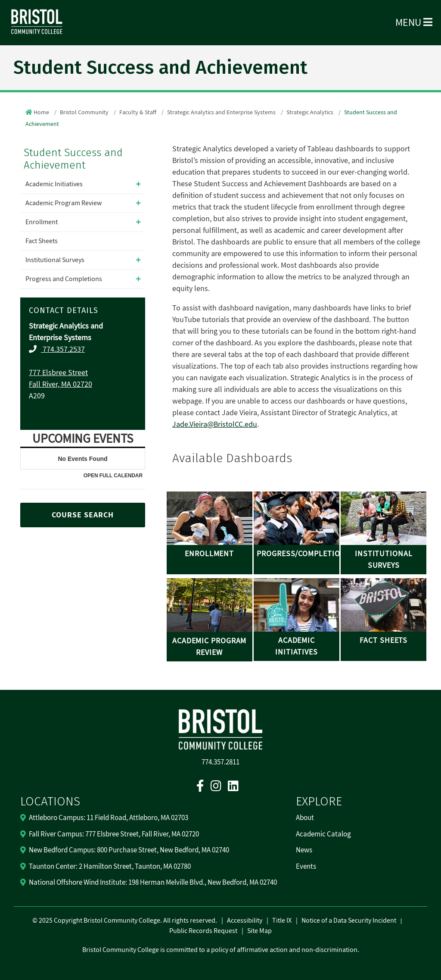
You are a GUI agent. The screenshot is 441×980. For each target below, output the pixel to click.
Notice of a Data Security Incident (349, 921)
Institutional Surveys (55, 260)
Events (306, 867)
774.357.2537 (63, 349)
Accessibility (245, 921)
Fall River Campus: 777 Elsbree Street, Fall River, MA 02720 (114, 834)
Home (41, 113)
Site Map (259, 931)
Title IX (282, 921)
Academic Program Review (64, 203)
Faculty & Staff (138, 113)
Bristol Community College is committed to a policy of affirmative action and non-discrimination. (221, 950)
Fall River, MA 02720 (61, 384)
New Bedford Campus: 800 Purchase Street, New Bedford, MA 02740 (129, 850)
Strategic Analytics (310, 113)
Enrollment (42, 222)
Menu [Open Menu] (414, 23)
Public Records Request (203, 931)
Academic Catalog (323, 834)
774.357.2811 (220, 762)
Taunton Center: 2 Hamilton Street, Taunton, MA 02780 (110, 867)
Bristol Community (84, 113)
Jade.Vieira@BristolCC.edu (215, 424)
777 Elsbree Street (58, 373)
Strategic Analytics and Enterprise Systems (221, 113)
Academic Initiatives (54, 184)
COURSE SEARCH (83, 515)
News (304, 850)
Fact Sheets (42, 241)
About (305, 818)
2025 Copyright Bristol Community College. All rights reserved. (127, 921)
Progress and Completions (64, 279)
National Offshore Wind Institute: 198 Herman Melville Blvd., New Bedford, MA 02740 (153, 883)
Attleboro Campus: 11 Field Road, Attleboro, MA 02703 (109, 818)
